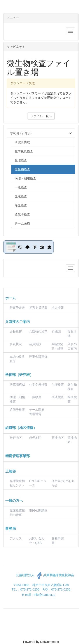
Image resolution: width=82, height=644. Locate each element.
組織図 (56, 331)
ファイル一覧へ (41, 116)
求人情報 (58, 308)
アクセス (16, 538)
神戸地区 (16, 438)
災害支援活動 (38, 308)
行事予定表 (17, 308)
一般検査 (35, 397)
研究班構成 (17, 385)
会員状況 (16, 344)
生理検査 (58, 385)
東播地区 (58, 438)
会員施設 (35, 344)
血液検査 (58, 397)
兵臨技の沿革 (38, 331)
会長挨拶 (16, 331)
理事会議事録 (38, 357)
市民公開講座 (38, 510)
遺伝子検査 (17, 410)
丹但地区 (35, 438)
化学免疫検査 (38, 385)
